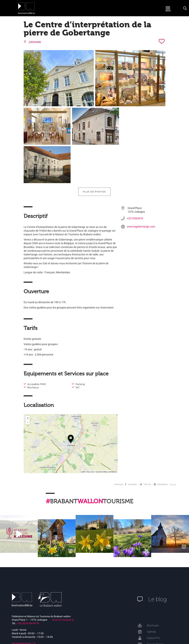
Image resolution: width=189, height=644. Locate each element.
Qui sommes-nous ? (22, 605)
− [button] (28, 384)
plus (173, 446)
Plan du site (171, 631)
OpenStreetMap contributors (106, 433)
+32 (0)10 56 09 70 (28, 585)
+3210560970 (135, 180)
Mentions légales (154, 631)
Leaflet (83, 433)
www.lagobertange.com (141, 188)
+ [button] (28, 379)
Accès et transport (61, 581)
